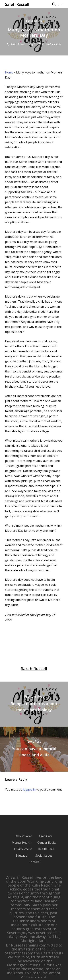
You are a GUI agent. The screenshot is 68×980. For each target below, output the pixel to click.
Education (22, 856)
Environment (23, 849)
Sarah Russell (17, 4)
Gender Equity (47, 843)
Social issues (34, 21)
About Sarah (24, 836)
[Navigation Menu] (61, 4)
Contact (34, 862)
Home (9, 72)
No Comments (53, 44)
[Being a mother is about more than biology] (34, 704)
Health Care (46, 849)
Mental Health (21, 843)
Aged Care (46, 836)
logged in (29, 789)
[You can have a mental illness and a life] (34, 749)
